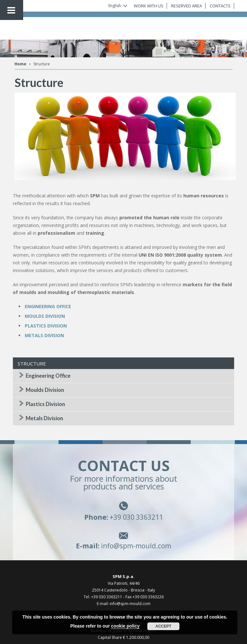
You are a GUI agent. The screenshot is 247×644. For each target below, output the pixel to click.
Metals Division (44, 418)
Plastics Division (45, 404)
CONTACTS (220, 6)
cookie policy (125, 626)
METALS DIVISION (44, 335)
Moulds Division (45, 390)
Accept (163, 626)
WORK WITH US (149, 6)
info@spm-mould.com (136, 546)
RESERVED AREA (187, 6)
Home (20, 64)
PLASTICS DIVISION (46, 326)
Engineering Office (48, 376)
